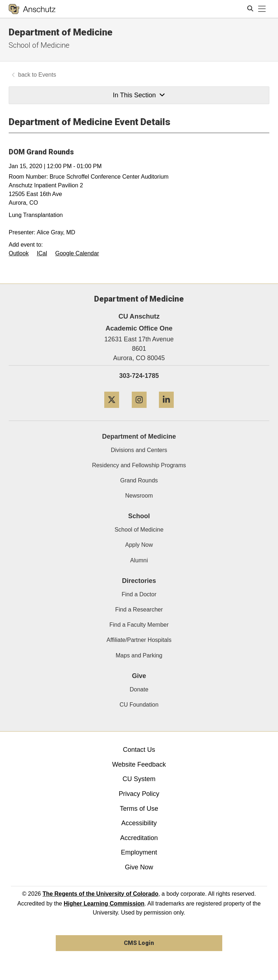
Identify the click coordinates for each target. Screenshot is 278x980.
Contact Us (139, 750)
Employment (139, 852)
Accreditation (139, 838)
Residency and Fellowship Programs (139, 465)
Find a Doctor (139, 594)
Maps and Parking (139, 655)
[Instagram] (139, 411)
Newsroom (139, 496)
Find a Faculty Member (139, 625)
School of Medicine (39, 45)
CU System (139, 779)
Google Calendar (77, 253)
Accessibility (139, 823)
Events (47, 75)
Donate (139, 689)
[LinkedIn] (166, 411)
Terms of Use (139, 809)
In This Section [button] (139, 95)
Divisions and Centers (139, 450)
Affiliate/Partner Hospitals (139, 640)
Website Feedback (139, 764)
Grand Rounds (139, 480)
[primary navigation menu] (262, 9)
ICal (42, 253)
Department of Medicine (61, 32)
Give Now (139, 867)
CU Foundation (139, 705)
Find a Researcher (139, 610)
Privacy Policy (139, 794)
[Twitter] (112, 411)
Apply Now (139, 545)
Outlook (19, 253)
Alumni (139, 560)
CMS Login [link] (139, 943)
